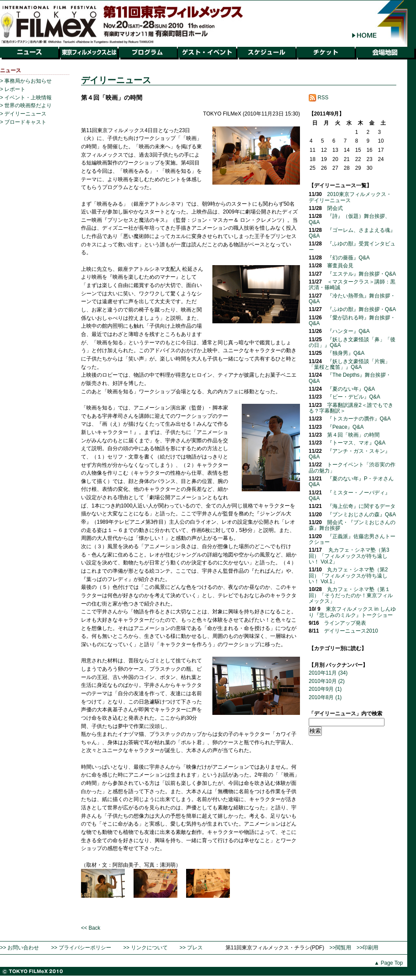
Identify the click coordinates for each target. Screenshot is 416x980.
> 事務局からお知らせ (26, 81)
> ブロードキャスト (23, 122)
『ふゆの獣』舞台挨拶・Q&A (361, 309)
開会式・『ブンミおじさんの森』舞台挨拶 (352, 525)
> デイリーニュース (23, 114)
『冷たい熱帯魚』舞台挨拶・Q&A (352, 299)
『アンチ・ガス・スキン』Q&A (349, 454)
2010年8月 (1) (325, 697)
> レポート (13, 89)
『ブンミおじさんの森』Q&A (361, 514)
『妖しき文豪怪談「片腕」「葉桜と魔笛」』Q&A (349, 364)
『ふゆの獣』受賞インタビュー (352, 247)
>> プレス (191, 948)
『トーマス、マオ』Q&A (356, 443)
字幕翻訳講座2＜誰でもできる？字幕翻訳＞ (351, 408)
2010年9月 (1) (325, 689)
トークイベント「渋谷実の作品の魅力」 (352, 467)
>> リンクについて (145, 948)
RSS (319, 98)
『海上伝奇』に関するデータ (361, 506)
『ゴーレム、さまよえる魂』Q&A (352, 233)
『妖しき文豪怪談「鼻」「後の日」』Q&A (352, 342)
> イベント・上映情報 (26, 98)
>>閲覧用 (340, 948)
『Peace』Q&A (345, 427)
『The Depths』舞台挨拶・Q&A (350, 378)
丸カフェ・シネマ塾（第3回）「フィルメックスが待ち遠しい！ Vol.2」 (349, 556)
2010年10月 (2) (327, 681)
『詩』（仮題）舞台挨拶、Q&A (349, 219)
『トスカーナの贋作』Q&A (359, 419)
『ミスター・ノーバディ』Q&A (349, 495)
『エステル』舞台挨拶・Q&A (361, 274)
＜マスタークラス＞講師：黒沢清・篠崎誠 (352, 285)
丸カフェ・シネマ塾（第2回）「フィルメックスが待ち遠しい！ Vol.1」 (348, 576)
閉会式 (335, 208)
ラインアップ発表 (345, 623)
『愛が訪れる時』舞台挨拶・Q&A (352, 320)
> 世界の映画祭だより (26, 105)
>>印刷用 (367, 948)
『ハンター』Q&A (348, 331)
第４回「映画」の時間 (353, 435)
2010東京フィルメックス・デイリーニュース (350, 197)
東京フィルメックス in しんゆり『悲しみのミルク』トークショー (352, 612)
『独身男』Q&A (346, 353)
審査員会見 (340, 266)
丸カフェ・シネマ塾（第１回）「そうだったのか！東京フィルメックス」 (351, 595)
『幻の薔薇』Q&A (348, 258)
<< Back (91, 928)
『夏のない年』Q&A (351, 389)
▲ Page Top (388, 963)
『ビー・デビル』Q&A (354, 397)
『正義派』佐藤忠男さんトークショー (352, 539)
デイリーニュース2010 (351, 631)
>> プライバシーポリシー (81, 948)
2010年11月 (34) (328, 673)
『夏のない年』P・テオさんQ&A (351, 481)
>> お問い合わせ (19, 948)
